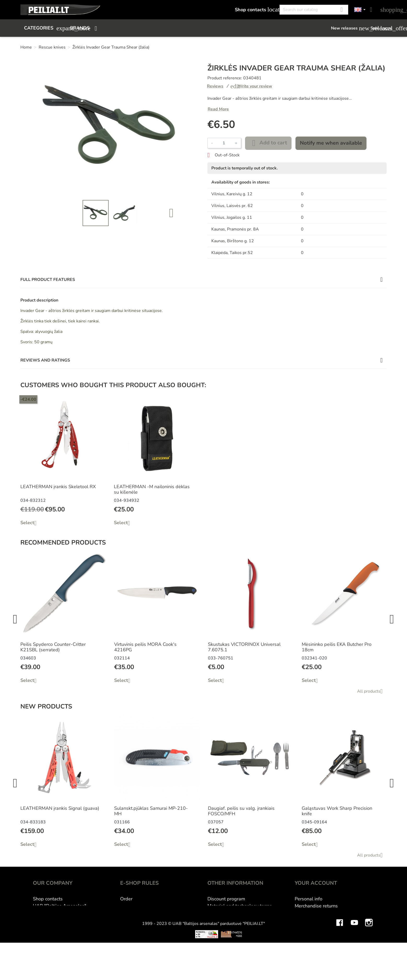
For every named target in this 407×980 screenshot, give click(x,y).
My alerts (304, 941)
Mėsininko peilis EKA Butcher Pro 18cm (337, 647)
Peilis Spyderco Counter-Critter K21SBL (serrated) (53, 647)
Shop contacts (254, 10)
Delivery (129, 913)
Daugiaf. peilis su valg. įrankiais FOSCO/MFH (241, 811)
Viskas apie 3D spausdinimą (100, 970)
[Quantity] (224, 143)
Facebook (340, 954)
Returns (128, 920)
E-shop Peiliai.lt (50, 913)
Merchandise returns (316, 906)
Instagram (369, 954)
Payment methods (139, 906)
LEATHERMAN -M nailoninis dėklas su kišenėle (152, 489)
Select (30, 523)
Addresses (306, 927)
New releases (348, 28)
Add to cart (268, 143)
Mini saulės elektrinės (323, 970)
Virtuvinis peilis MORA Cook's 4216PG (145, 647)
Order (126, 899)
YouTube (354, 954)
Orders (302, 913)
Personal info (309, 899)
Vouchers (304, 934)
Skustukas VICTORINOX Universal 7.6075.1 (244, 647)
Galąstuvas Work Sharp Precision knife (337, 811)
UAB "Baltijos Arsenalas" (60, 906)
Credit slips (307, 920)
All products (372, 691)
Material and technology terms (240, 906)
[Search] (314, 10)
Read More (218, 109)
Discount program (226, 899)
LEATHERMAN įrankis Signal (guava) (60, 808)
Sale (379, 28)
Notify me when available (331, 143)
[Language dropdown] (360, 10)
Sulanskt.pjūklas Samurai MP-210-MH (151, 811)
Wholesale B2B (224, 913)
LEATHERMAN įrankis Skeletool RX (58, 487)
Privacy (128, 927)
